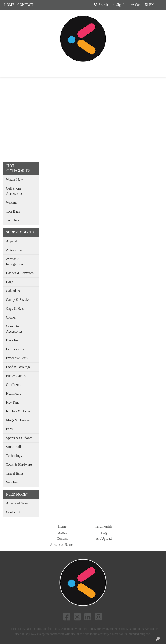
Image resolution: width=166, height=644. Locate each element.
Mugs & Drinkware (20, 420)
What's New (14, 180)
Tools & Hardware (19, 464)
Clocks (11, 317)
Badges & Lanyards (20, 273)
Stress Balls (14, 447)
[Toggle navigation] (7, 73)
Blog (104, 532)
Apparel (12, 241)
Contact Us (14, 512)
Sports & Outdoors (19, 438)
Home (62, 526)
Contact (62, 539)
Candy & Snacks (18, 300)
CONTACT (25, 5)
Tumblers (13, 220)
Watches (12, 482)
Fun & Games (16, 376)
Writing (11, 202)
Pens (9, 429)
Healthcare (14, 394)
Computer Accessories (14, 329)
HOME (9, 5)
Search (101, 5)
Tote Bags (13, 211)
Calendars (13, 291)
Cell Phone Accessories (14, 191)
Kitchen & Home (18, 411)
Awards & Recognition (14, 262)
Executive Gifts (17, 358)
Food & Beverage (18, 367)
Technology (14, 456)
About (62, 532)
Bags (10, 282)
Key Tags (13, 402)
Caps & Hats (15, 308)
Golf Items (14, 385)
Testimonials (104, 526)
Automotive (14, 250)
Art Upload (104, 539)
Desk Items (14, 340)
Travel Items (15, 473)
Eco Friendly (15, 349)
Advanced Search (18, 503)
